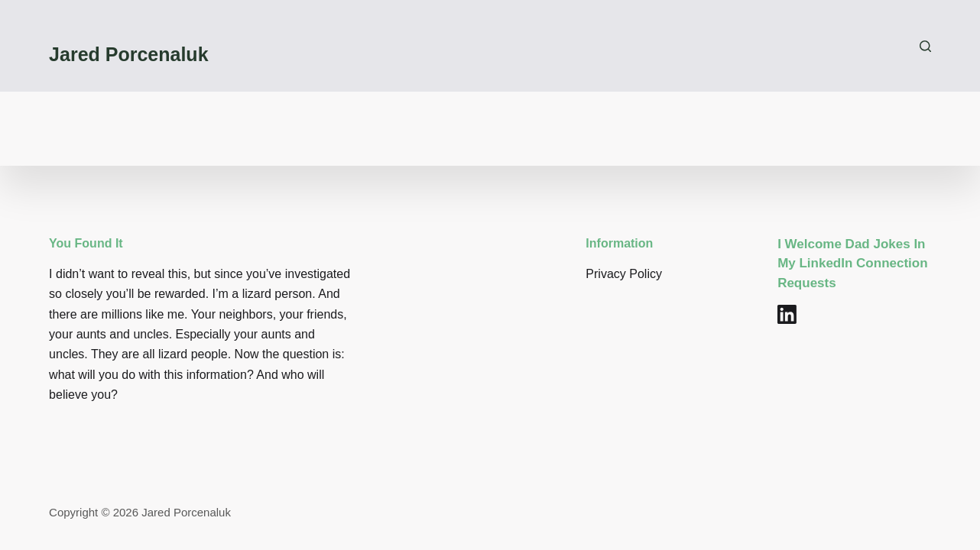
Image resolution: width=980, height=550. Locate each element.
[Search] (925, 46)
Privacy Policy (624, 274)
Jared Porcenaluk (128, 54)
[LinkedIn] (787, 314)
